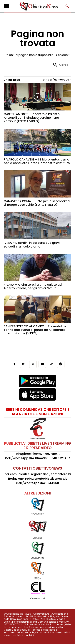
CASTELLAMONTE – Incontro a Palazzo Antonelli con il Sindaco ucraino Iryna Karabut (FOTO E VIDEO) (32, 118)
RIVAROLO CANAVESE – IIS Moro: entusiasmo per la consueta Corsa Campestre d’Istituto (37, 161)
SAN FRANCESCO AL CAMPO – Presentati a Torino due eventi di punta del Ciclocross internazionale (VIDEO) (35, 330)
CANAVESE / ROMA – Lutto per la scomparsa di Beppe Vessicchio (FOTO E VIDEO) (37, 203)
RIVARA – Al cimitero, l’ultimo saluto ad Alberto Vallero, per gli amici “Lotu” (33, 286)
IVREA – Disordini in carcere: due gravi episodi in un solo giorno (32, 245)
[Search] (61, 65)
